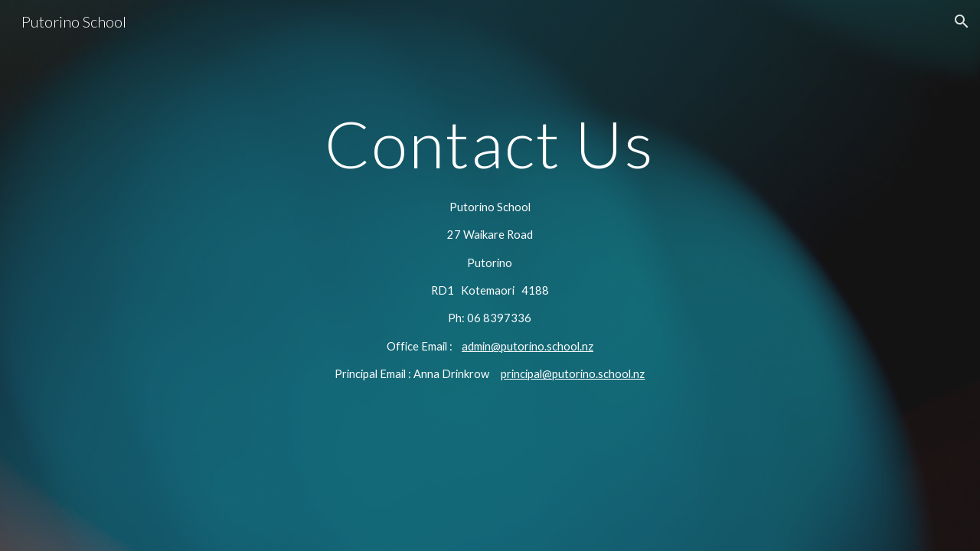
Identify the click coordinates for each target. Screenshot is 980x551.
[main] (490, 143)
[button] (962, 21)
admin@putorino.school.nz (528, 346)
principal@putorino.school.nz (573, 374)
